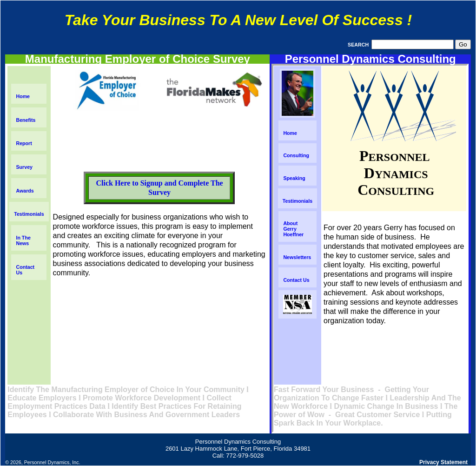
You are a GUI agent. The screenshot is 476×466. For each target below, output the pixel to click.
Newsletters (297, 257)
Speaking (294, 178)
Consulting (296, 155)
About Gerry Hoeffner (293, 229)
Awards (25, 191)
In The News (23, 240)
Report (24, 143)
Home (23, 96)
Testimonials (29, 214)
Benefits (26, 120)
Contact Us (296, 280)
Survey (24, 167)
